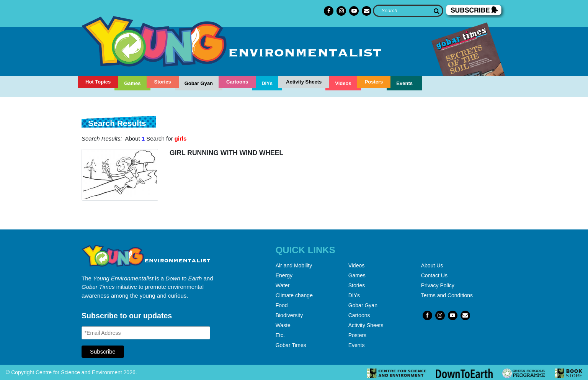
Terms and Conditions (447, 295)
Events (404, 83)
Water (283, 285)
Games (132, 83)
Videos (343, 83)
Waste (283, 325)
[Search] (408, 11)
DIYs (267, 83)
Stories (163, 82)
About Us (432, 265)
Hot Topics (98, 82)
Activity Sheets (304, 82)
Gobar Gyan (199, 83)
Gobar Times (291, 345)
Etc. (280, 335)
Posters (374, 82)
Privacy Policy (438, 285)
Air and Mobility (294, 265)
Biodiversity (289, 315)
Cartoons (237, 82)
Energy (284, 275)
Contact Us (434, 275)
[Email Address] (146, 333)
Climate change (294, 295)
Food (282, 305)
